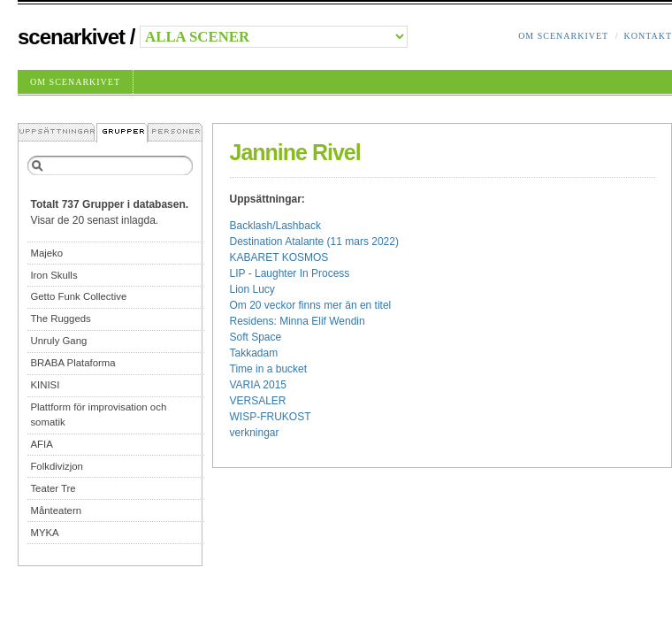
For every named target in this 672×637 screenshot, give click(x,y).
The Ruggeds (60, 318)
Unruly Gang (58, 341)
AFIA (41, 444)
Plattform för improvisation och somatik (98, 414)
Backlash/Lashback (275, 226)
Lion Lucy (252, 289)
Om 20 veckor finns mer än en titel (311, 305)
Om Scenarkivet (563, 36)
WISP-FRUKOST (271, 417)
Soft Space (256, 337)
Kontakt (648, 36)
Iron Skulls (53, 275)
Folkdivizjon (57, 466)
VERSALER (258, 401)
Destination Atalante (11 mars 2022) (314, 242)
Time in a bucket (269, 369)
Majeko (46, 253)
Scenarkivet (71, 37)
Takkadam (254, 353)
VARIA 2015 (259, 385)
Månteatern (56, 510)
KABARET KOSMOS (279, 257)
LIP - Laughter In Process (290, 273)
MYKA (44, 533)
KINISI (45, 385)
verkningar (255, 433)
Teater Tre (53, 488)
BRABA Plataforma (73, 363)
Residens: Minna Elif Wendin (298, 321)
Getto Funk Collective (78, 296)
